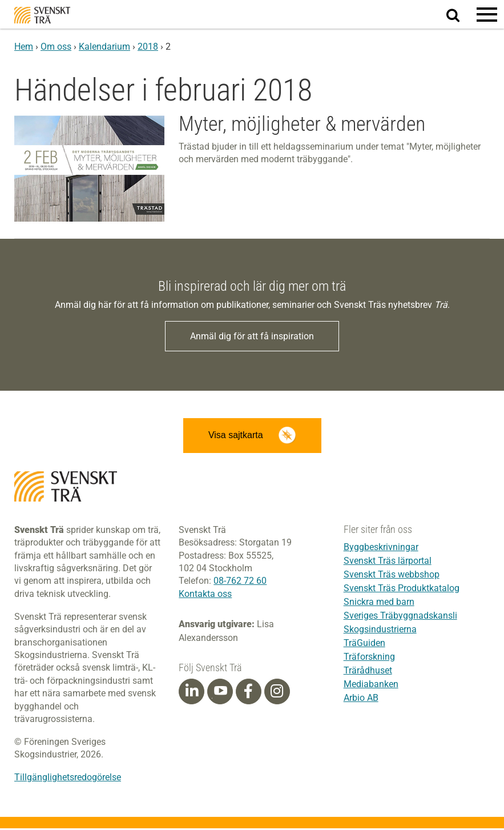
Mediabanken (371, 685)
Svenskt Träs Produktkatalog (402, 589)
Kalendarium (104, 47)
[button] (487, 14)
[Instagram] (277, 693)
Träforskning (369, 658)
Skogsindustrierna (380, 630)
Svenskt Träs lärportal (388, 562)
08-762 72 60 (240, 582)
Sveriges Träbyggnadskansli (400, 617)
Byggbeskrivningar (381, 548)
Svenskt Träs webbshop (392, 576)
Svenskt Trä (42, 15)
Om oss (56, 47)
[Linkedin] (192, 693)
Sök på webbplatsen (460, 15)
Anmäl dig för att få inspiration (252, 336)
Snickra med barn (379, 603)
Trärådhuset (368, 671)
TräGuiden (364, 644)
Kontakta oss (205, 595)
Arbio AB (361, 699)
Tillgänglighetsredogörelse (68, 779)
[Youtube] (220, 693)
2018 (148, 47)
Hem (24, 47)
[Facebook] (248, 693)
